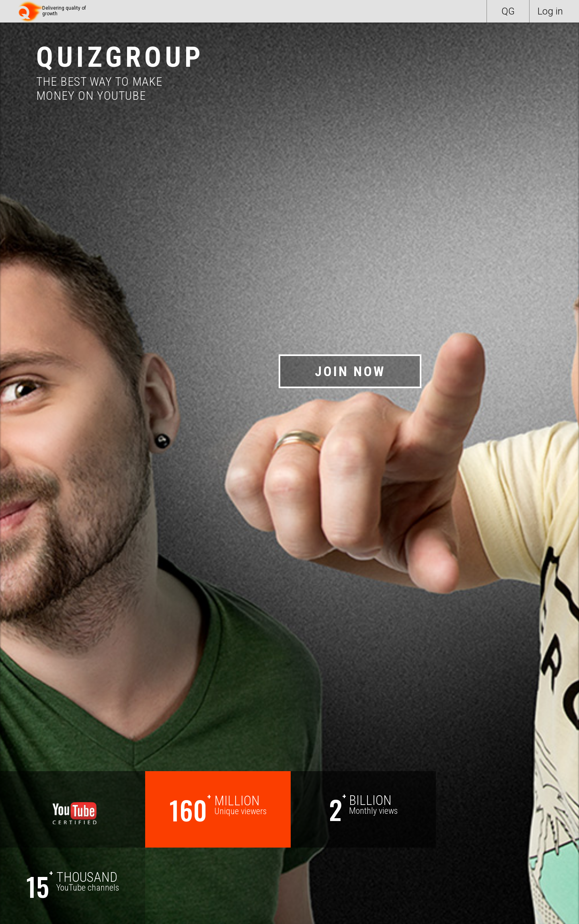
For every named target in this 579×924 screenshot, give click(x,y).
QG (508, 11)
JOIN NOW (350, 371)
